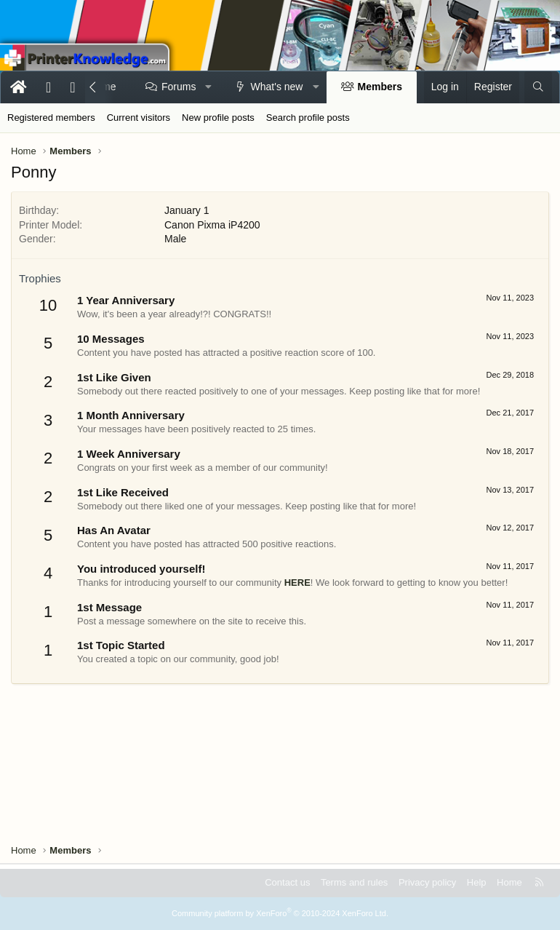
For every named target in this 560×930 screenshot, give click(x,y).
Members (380, 87)
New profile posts (218, 118)
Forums (179, 87)
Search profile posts (308, 118)
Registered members (51, 118)
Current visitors (139, 118)
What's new (277, 87)
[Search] (538, 87)
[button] (209, 87)
